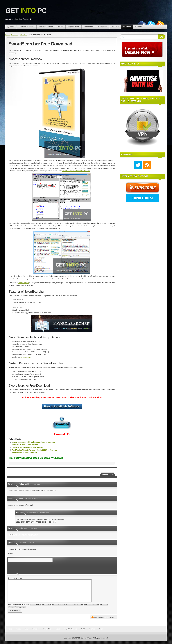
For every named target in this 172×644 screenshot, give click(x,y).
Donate (101, 629)
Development (102, 27)
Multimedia (88, 27)
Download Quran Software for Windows (76, 171)
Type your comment (15, 578)
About (26, 629)
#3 (17, 513)
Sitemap (58, 629)
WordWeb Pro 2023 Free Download (24, 453)
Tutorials (139, 27)
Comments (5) (107, 474)
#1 (9, 484)
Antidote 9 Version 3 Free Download (25, 445)
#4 (9, 528)
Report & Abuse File (71, 629)
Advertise (92, 629)
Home (12, 27)
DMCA (83, 629)
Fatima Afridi (24, 484)
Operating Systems (46, 27)
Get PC (26, 11)
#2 (9, 498)
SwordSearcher (23, 283)
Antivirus (115, 27)
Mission (18, 629)
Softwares (15, 35)
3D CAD (60, 27)
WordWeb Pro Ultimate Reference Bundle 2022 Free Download (34, 450)
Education (127, 27)
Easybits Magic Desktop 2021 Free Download (28, 447)
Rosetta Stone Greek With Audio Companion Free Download (33, 442)
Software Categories (26, 27)
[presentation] (26, 567)
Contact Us (36, 629)
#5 (9, 543)
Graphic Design (73, 27)
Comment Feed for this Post (105, 617)
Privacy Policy (47, 629)
